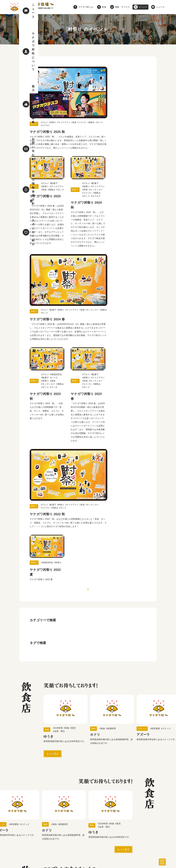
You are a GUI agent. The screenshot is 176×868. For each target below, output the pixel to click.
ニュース (98, 837)
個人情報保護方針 (46, 845)
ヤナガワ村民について (118, 837)
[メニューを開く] (162, 862)
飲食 (53, 837)
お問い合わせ (26, 845)
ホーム (23, 837)
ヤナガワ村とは (38, 837)
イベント (85, 837)
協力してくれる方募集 (145, 837)
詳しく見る (87, 763)
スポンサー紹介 (67, 845)
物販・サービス (68, 837)
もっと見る (53, 515)
